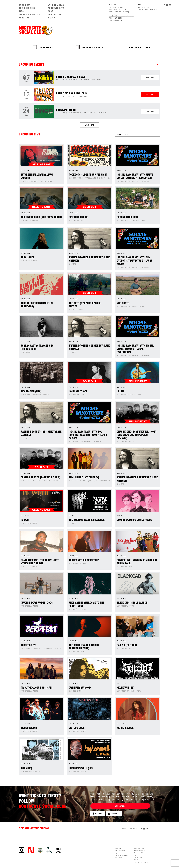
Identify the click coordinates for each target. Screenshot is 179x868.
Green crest (40, 850)
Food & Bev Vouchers (142, 862)
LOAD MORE (90, 125)
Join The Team (56, 5)
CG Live (58, 850)
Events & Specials (30, 14)
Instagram (114, 814)
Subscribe (120, 806)
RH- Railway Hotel (49, 850)
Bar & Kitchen (27, 8)
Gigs (21, 11)
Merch (52, 18)
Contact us (55, 14)
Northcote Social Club (36, 30)
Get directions (115, 20)
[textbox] (138, 134)
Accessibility (56, 8)
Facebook (98, 814)
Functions (25, 18)
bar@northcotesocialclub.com (121, 16)
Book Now (24, 5)
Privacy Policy (140, 851)
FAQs (51, 11)
